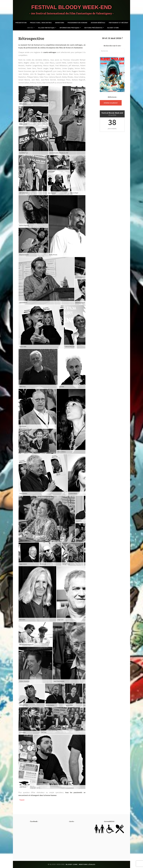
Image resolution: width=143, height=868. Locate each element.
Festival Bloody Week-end (71, 7)
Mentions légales (87, 864)
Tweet (22, 800)
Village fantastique (46, 28)
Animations (60, 23)
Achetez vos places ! (111, 103)
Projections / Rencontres (41, 23)
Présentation (21, 23)
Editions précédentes (93, 28)
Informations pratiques (69, 28)
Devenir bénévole (98, 23)
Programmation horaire (78, 23)
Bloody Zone (72, 864)
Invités (30, 28)
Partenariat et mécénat (119, 23)
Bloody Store (113, 28)
